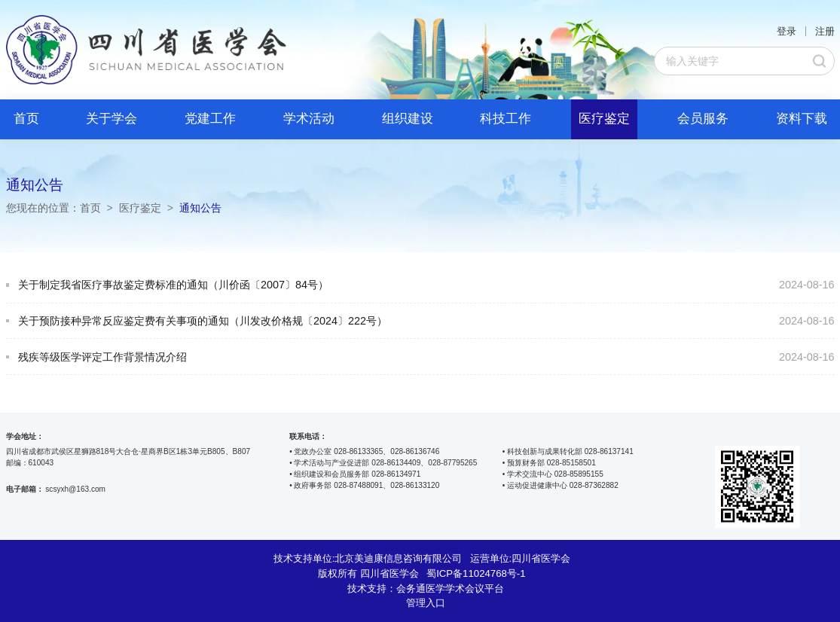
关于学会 (111, 119)
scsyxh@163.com (75, 489)
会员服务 (703, 119)
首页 (26, 119)
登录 (787, 31)
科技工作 (506, 119)
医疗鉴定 (604, 119)
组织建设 (408, 119)
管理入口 (426, 603)
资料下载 (802, 119)
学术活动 (309, 119)
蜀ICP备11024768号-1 (476, 573)
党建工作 (210, 119)
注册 (825, 31)
